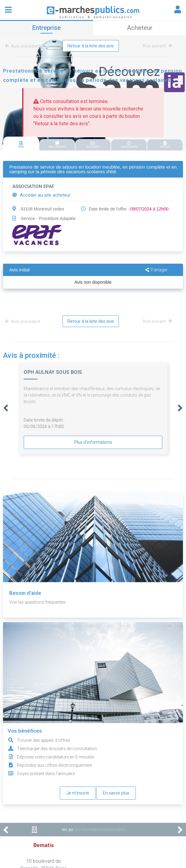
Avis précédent (24, 46)
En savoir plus (116, 793)
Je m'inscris (78, 793)
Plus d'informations (93, 442)
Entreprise (46, 28)
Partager (156, 270)
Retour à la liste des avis (91, 46)
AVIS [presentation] (21, 145)
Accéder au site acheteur (41, 195)
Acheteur (140, 28)
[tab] (21, 144)
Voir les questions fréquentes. (38, 602)
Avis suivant (157, 46)
